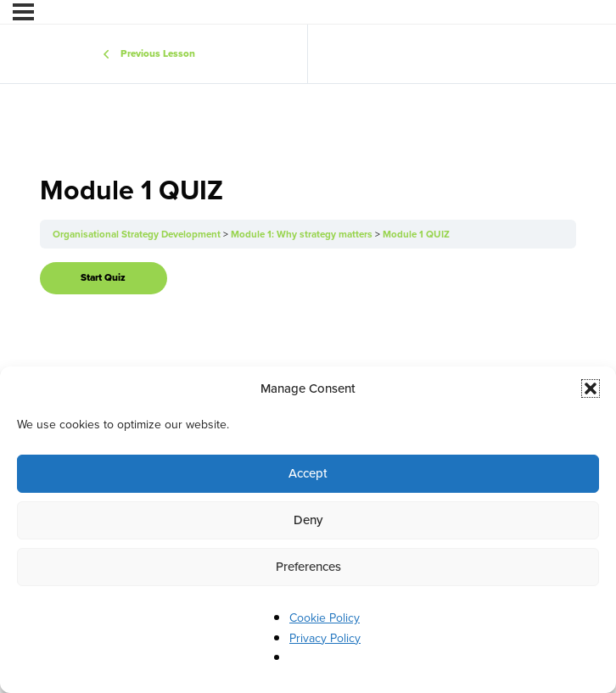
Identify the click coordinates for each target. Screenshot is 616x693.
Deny (308, 520)
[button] (591, 388)
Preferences (308, 567)
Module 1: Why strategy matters (303, 234)
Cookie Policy (325, 618)
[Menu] (23, 12)
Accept (308, 473)
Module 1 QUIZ (416, 234)
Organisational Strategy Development (138, 234)
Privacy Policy (325, 638)
